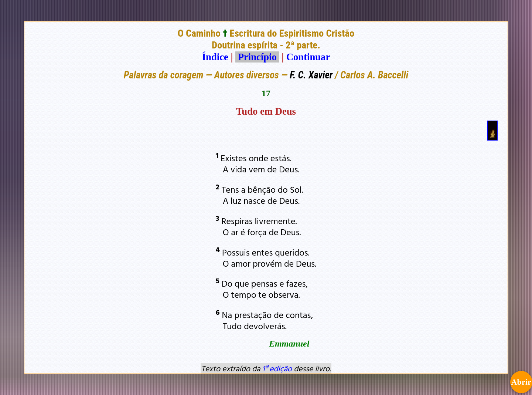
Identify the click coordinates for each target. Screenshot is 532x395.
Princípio (257, 57)
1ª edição (277, 368)
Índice (215, 57)
